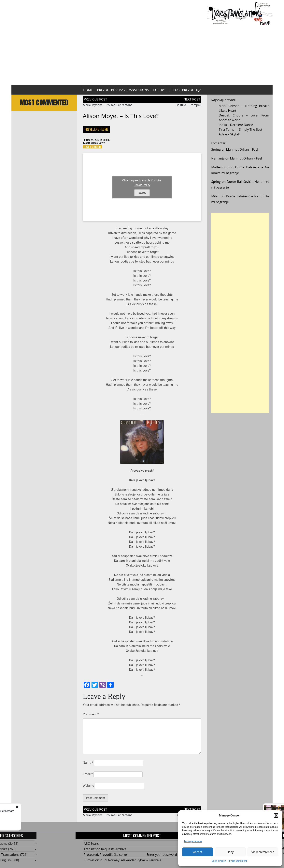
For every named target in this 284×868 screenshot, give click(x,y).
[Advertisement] (142, 55)
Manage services (193, 841)
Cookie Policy (219, 861)
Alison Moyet (98, 143)
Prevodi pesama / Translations (123, 90)
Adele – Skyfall (229, 134)
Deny (230, 852)
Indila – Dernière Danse (236, 125)
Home (88, 90)
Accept (198, 852)
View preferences (263, 852)
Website (88, 786)
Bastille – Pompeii (188, 105)
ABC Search (92, 844)
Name (88, 763)
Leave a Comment (92, 147)
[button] (276, 815)
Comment (91, 714)
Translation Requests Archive (105, 849)
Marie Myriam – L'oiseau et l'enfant (50, 811)
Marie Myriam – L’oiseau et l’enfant (107, 105)
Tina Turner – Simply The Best (241, 129)
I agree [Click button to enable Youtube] (142, 193)
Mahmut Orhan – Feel (242, 149)
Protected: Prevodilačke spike (105, 855)
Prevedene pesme (96, 129)
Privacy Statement (237, 861)
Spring (106, 140)
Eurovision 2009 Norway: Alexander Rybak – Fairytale (123, 860)
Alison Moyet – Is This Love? (121, 116)
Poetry (159, 90)
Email (88, 774)
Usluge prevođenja (185, 90)
